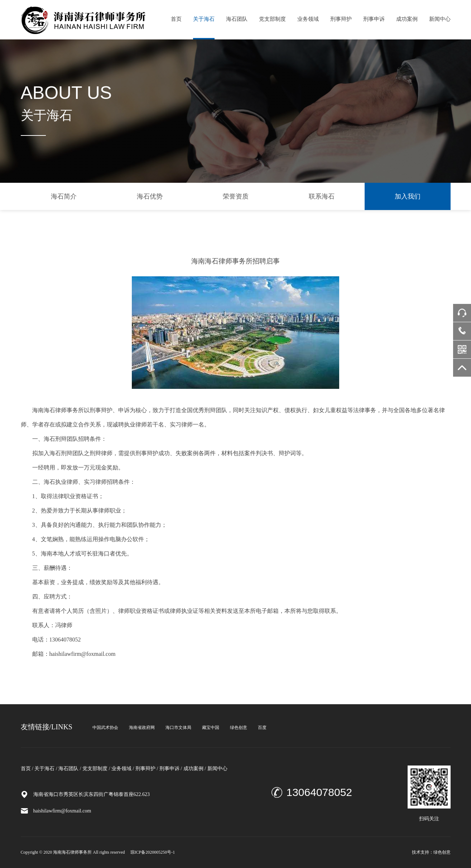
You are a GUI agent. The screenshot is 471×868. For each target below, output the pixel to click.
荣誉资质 (236, 196)
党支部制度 (272, 19)
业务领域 (308, 19)
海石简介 (64, 196)
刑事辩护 (341, 19)
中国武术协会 (105, 728)
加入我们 (408, 196)
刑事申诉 (374, 19)
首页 (176, 19)
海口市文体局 (178, 728)
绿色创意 (239, 728)
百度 (262, 728)
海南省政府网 (142, 728)
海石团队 (237, 19)
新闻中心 (440, 19)
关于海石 (204, 19)
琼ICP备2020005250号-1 (153, 852)
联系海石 (322, 196)
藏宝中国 (211, 728)
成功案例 (407, 19)
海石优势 (150, 196)
